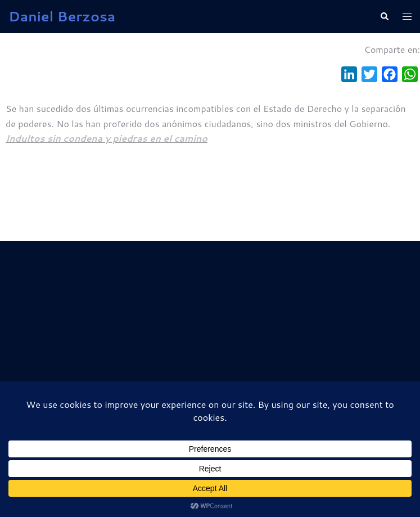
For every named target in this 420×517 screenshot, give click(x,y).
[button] (384, 17)
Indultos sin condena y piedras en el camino (107, 138)
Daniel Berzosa (62, 16)
